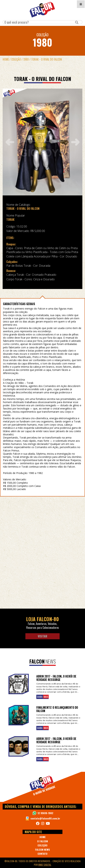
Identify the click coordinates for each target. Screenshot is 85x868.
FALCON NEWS (42, 849)
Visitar (42, 636)
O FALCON (42, 841)
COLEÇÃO (42, 845)
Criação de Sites (61, 861)
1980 (26, 59)
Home (6, 59)
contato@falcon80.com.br (45, 818)
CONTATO (42, 854)
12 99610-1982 (45, 813)
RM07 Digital (45, 865)
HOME (43, 837)
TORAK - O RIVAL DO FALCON (47, 59)
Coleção (16, 59)
